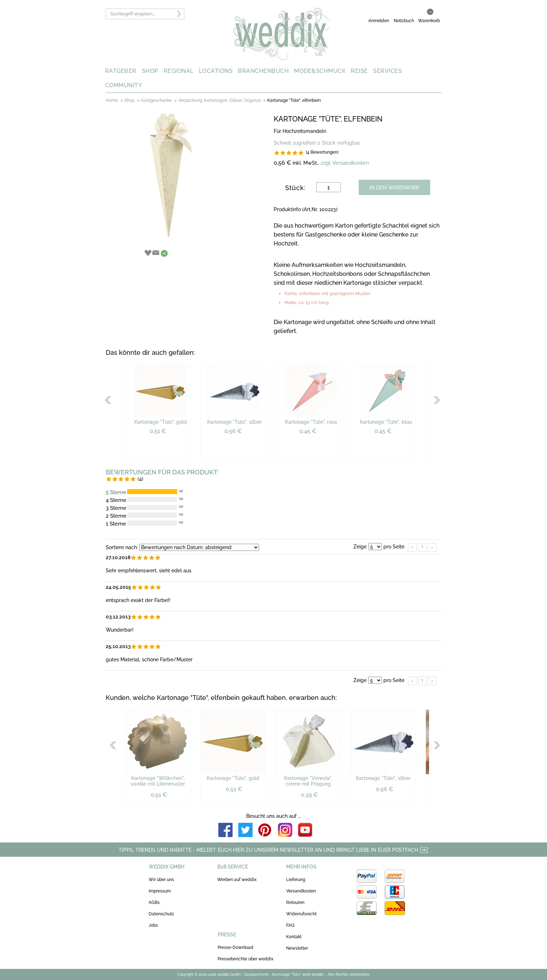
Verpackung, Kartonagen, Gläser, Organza (220, 100)
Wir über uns (161, 880)
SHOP (150, 71)
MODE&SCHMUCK (320, 71)
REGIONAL (179, 71)
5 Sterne (116, 492)
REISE (359, 71)
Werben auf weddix (237, 880)
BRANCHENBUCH (263, 71)
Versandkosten (301, 891)
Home (112, 100)
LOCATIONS (216, 71)
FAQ (290, 925)
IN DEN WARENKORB (394, 188)
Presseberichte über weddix (245, 959)
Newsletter (297, 948)
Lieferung (296, 880)
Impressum (160, 891)
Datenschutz (161, 914)
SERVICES (387, 71)
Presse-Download (235, 947)
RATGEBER (121, 71)
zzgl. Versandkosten (345, 163)
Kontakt (294, 937)
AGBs (154, 902)
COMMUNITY (124, 85)
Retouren (295, 902)
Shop (129, 100)
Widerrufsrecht (301, 914)
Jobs (153, 925)
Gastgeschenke (156, 100)
